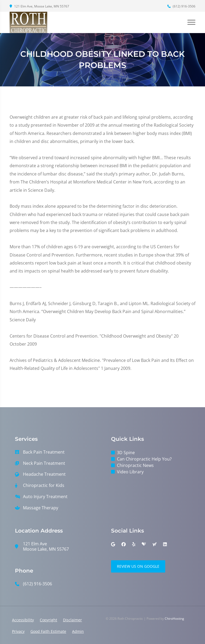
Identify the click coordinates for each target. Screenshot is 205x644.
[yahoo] (155, 544)
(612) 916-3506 (181, 6)
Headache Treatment (44, 474)
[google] (113, 544)
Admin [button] (78, 631)
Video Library (130, 472)
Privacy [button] (18, 631)
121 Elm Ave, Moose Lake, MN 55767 (39, 6)
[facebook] (124, 544)
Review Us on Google (138, 566)
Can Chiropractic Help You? (144, 459)
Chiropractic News (135, 465)
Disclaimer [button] (72, 620)
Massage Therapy (41, 508)
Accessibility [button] (23, 620)
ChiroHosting (174, 619)
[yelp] (134, 544)
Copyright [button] (48, 620)
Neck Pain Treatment (44, 463)
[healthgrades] (144, 544)
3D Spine (126, 453)
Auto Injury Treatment (45, 497)
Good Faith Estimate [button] (48, 631)
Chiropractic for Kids (44, 485)
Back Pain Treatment (44, 452)
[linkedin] (165, 544)
